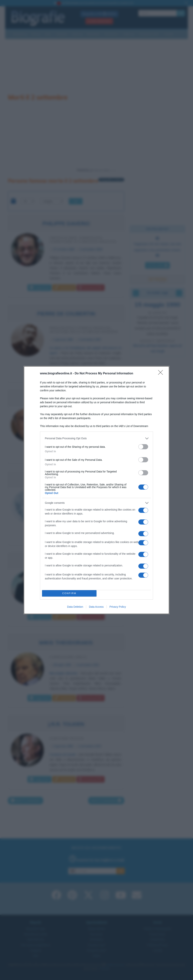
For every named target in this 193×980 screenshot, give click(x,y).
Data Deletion (75, 607)
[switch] (143, 447)
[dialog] (96, 490)
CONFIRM (69, 593)
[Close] (162, 374)
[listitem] (96, 438)
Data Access (96, 607)
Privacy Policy (118, 607)
